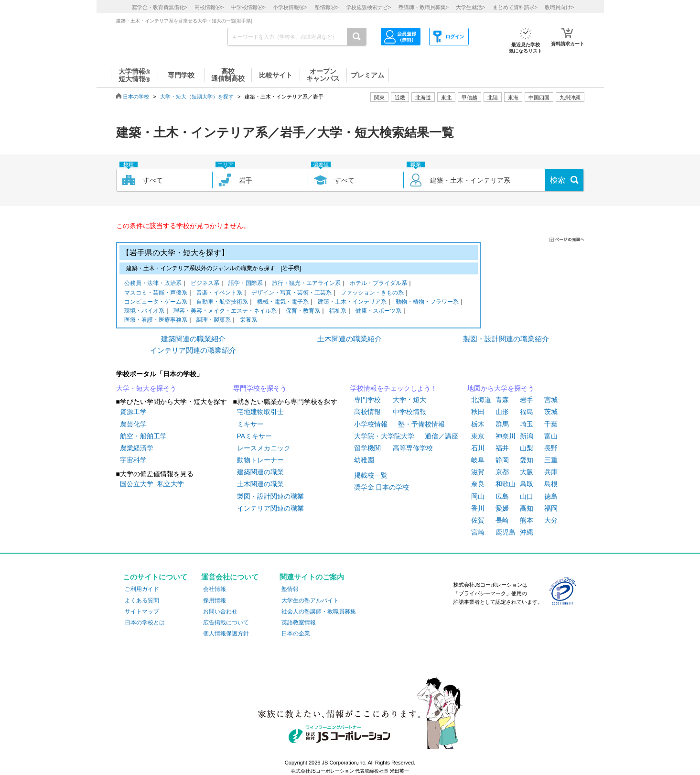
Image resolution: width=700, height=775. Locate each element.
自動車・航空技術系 (222, 302)
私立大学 (171, 484)
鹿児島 (506, 532)
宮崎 (478, 532)
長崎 (502, 520)
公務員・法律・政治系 (153, 284)
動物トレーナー (260, 460)
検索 (558, 180)
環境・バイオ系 (144, 311)
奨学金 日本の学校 (382, 487)
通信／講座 (442, 436)
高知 (527, 508)
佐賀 (478, 520)
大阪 (527, 472)
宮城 (551, 400)
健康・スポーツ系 (378, 311)
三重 (551, 460)
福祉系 (338, 311)
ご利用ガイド (142, 589)
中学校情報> (248, 7)
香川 (478, 508)
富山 (551, 436)
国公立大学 (137, 484)
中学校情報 (409, 412)
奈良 (478, 484)
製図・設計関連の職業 (270, 496)
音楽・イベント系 (219, 293)
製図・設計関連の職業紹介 (506, 339)
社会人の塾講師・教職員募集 (319, 611)
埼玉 (527, 424)
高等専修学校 (413, 448)
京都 (502, 472)
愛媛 (502, 508)
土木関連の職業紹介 (350, 339)
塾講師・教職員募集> (424, 7)
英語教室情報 (299, 622)
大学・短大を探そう (146, 388)
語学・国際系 (246, 284)
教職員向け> (559, 7)
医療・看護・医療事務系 (156, 321)
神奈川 (506, 436)
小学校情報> (290, 7)
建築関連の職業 (260, 472)
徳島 (551, 496)
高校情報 (367, 412)
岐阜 (478, 460)
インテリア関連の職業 (270, 508)
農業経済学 (137, 448)
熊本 (527, 520)
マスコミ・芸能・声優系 (156, 293)
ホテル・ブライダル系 (378, 284)
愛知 (527, 460)
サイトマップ (142, 611)
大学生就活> (470, 7)
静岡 (502, 460)
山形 (502, 412)
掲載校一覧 (371, 475)
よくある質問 (142, 600)
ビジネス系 (205, 284)
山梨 (527, 448)
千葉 (551, 424)
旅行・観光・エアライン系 (306, 284)
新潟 (527, 436)
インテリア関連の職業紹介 (193, 350)
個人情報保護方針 (226, 633)
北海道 (423, 98)
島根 (551, 484)
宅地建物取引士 (260, 412)
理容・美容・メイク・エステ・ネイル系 (225, 311)
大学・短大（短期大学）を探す (197, 97)
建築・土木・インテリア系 (352, 302)
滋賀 (478, 472)
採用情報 (215, 600)
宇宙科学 (133, 460)
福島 (527, 412)
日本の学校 (136, 97)
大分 (551, 520)
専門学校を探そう (260, 388)
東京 (478, 436)
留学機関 (367, 448)
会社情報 (215, 589)
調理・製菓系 (214, 321)
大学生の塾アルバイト (310, 600)
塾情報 (290, 589)
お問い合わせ (220, 611)
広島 (502, 496)
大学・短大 (409, 400)
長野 (551, 448)
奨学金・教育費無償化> (160, 7)
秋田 (478, 412)
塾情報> (327, 7)
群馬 (502, 424)
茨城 (551, 412)
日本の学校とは (145, 622)
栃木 (478, 424)
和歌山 (506, 484)
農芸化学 (133, 424)
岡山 (478, 496)
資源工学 (133, 412)
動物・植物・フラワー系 (427, 302)
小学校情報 (371, 424)
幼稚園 (364, 460)
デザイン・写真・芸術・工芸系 (291, 293)
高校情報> (209, 7)
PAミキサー (255, 436)
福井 (502, 448)
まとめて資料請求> (515, 7)
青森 (502, 400)
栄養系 (248, 321)
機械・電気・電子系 (283, 302)
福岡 (551, 508)
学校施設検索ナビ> (368, 7)
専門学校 (367, 400)
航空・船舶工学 (143, 436)
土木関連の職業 (260, 484)
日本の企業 (296, 633)
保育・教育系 (303, 311)
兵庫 (551, 472)
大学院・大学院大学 (384, 436)
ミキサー (250, 424)
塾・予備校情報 (421, 424)
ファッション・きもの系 (372, 293)
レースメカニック (264, 448)
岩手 (527, 400)
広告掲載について (226, 622)
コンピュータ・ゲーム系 (156, 302)
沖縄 (527, 532)
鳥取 (527, 484)
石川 (478, 448)
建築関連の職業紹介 (193, 339)
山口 (527, 496)
